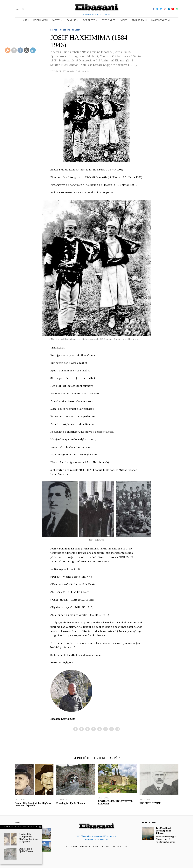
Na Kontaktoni (120, 846)
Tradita (76, 30)
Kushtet (106, 846)
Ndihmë (96, 846)
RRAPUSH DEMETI (150, 803)
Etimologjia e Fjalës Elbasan (71, 803)
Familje (72, 20)
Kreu (26, 20)
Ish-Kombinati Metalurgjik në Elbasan (163, 831)
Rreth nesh (41, 20)
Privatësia (85, 846)
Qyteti (56, 20)
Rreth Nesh (72, 846)
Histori (54, 30)
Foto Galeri (109, 20)
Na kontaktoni (161, 20)
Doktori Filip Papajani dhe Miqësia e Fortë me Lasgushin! (33, 804)
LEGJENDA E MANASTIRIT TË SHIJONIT (115, 802)
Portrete (89, 20)
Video (124, 20)
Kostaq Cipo (103, 839)
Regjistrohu (139, 20)
